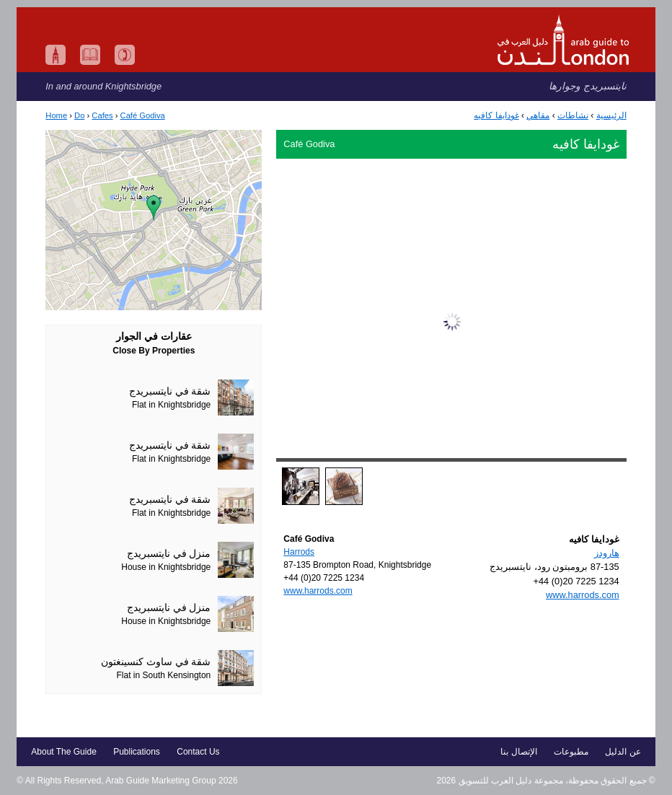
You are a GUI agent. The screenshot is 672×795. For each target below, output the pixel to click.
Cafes (102, 115)
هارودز (607, 553)
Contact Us (198, 752)
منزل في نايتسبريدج (169, 554)
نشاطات (573, 115)
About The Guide (64, 752)
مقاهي (538, 115)
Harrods (299, 552)
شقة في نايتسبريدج (170, 391)
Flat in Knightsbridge (171, 405)
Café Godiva (143, 115)
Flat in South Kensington (164, 675)
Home (56, 115)
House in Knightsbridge (166, 567)
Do (79, 115)
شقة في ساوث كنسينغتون (156, 662)
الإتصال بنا (518, 752)
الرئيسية (611, 115)
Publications (137, 752)
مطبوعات (571, 752)
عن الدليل (623, 752)
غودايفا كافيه (496, 115)
